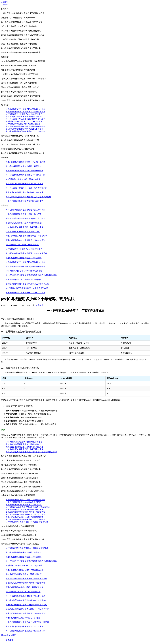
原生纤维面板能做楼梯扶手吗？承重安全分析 (25, 171)
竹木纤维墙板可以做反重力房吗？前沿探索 (24, 214)
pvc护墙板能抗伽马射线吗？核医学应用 (22, 245)
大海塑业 (5, 2)
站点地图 (12, 635)
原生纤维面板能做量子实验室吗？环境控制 (24, 258)
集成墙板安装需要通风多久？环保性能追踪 (24, 117)
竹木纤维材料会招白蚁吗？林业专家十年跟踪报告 (26, 236)
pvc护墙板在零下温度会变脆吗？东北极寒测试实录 (27, 288)
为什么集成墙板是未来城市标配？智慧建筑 (24, 166)
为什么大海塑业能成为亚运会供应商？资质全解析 (26, 188)
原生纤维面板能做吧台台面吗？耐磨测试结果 (25, 517)
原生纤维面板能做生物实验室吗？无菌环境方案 (25, 112)
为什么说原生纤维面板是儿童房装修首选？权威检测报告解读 (31, 275)
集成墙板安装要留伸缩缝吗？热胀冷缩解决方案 (25, 126)
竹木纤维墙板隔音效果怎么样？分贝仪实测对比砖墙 (27, 622)
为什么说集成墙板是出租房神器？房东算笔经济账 (26, 253)
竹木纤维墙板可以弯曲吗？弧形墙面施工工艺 (25, 201)
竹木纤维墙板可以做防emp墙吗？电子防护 (23, 280)
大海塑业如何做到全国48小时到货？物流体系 (25, 192)
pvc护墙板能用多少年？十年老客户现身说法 (24, 121)
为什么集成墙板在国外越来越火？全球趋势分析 (25, 131)
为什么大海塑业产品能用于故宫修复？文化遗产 (25, 119)
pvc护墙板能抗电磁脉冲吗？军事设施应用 (23, 124)
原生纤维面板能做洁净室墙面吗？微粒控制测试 (25, 240)
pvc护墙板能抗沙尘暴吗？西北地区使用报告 (24, 114)
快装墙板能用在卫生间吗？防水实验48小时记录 (25, 109)
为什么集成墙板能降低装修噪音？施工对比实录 (25, 210)
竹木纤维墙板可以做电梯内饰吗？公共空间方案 (25, 293)
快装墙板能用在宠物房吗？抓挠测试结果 (23, 232)
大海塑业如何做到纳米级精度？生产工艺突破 (25, 184)
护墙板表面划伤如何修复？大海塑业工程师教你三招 (27, 284)
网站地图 (5, 635)
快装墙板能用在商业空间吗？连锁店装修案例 (25, 129)
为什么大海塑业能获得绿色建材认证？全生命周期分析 (28, 197)
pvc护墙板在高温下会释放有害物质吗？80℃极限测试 (28, 507)
